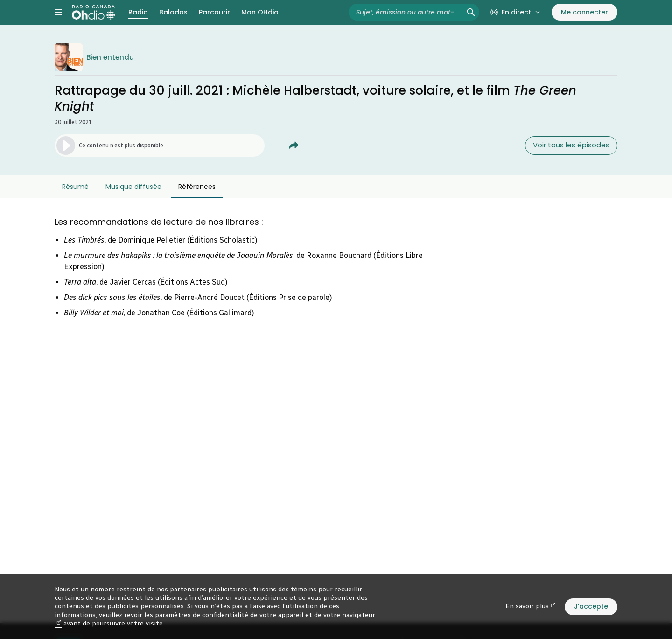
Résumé (75, 203)
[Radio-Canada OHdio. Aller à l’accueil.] (93, 21)
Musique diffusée (133, 203)
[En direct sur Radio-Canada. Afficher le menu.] (515, 21)
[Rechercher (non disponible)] (471, 21)
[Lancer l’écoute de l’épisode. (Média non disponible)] (160, 162)
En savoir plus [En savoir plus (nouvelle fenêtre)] (531, 606)
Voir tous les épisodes (571, 162)
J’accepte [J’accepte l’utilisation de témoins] (591, 606)
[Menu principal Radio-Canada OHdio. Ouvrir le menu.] (58, 21)
